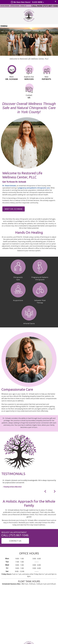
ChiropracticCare (18, 278)
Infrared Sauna (29, 323)
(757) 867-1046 (50, 6)
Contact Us (15, 541)
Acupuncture (18, 300)
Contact (29, 91)
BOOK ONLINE (5, 6)
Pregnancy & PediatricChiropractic (40, 278)
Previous (45, 491)
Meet (12, 73)
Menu (4, 26)
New (46, 73)
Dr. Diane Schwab (9, 186)
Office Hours (15, 6)
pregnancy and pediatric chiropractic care (34, 188)
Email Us (23, 6)
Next (54, 491)
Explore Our (29, 73)
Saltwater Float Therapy (40, 302)
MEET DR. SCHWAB (14, 209)
